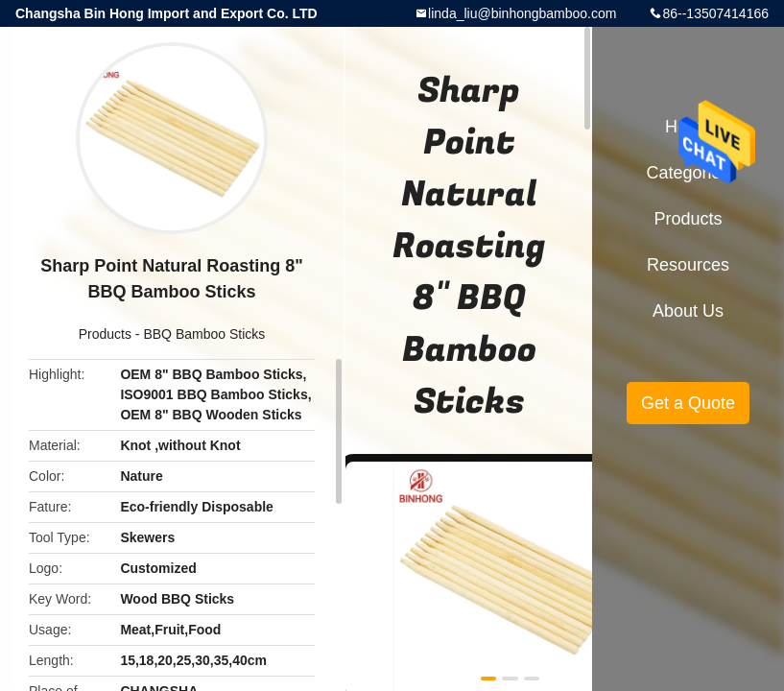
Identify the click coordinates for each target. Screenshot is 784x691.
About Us (688, 311)
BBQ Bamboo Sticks (204, 334)
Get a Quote (688, 403)
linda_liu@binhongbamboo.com (522, 13)
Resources (688, 265)
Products (105, 334)
